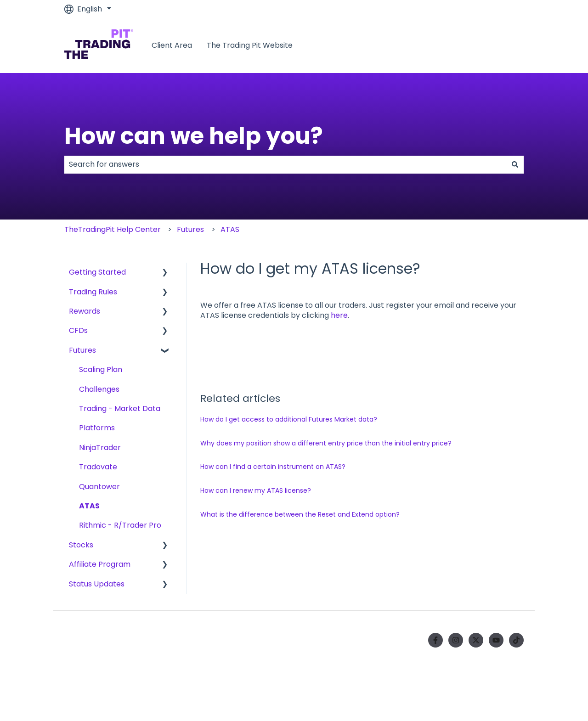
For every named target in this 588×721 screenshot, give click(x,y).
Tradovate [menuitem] (98, 467)
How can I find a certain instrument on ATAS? (273, 467)
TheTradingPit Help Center (113, 229)
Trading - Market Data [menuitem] (120, 408)
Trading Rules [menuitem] (93, 292)
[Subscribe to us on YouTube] (496, 640)
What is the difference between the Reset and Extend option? (300, 514)
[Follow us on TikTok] (516, 640)
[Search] (515, 164)
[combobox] (285, 164)
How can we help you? (194, 136)
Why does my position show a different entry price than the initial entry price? (326, 443)
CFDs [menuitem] (78, 330)
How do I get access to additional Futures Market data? (289, 419)
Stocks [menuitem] (81, 545)
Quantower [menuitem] (99, 487)
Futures (190, 229)
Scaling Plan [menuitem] (101, 369)
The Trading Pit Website (250, 45)
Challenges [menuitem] (99, 389)
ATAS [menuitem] (89, 506)
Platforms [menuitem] (97, 428)
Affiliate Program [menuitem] (100, 564)
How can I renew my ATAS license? (256, 490)
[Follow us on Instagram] (456, 640)
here (339, 315)
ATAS (230, 229)
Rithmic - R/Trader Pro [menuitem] (120, 525)
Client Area (172, 45)
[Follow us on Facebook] (435, 640)
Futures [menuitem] (82, 350)
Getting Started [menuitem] (97, 272)
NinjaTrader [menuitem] (100, 448)
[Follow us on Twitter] (476, 640)
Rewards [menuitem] (85, 311)
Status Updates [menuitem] (97, 584)
